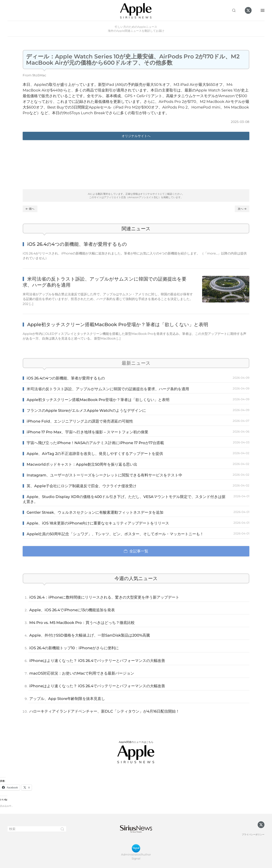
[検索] (37, 829)
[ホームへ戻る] (136, 10)
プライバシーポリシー (253, 834)
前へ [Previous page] (30, 209)
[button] (234, 10)
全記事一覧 (136, 551)
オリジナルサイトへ (136, 136)
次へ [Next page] (242, 209)
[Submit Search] (62, 829)
